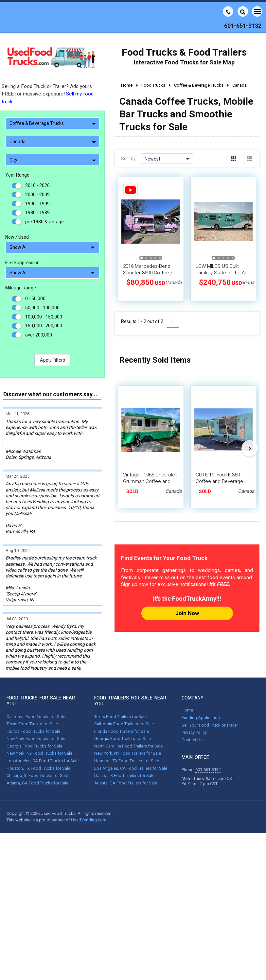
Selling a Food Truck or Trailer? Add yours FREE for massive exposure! (48, 94)
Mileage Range (21, 288)
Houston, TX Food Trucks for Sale (38, 732)
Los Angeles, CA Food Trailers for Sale (131, 732)
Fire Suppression (22, 263)
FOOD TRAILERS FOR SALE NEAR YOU (130, 665)
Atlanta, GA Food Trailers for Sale (126, 747)
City (53, 160)
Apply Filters (53, 360)
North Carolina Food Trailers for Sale (128, 710)
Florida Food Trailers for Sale (122, 695)
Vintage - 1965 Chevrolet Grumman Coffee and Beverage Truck (150, 481)
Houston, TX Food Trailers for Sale (127, 725)
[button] (142, 258)
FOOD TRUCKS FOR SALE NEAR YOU (41, 665)
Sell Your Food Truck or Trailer (210, 689)
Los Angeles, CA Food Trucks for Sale (43, 725)
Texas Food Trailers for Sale (120, 680)
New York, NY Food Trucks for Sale (39, 717)
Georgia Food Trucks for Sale (34, 710)
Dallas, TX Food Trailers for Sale (124, 739)
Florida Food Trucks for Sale (33, 695)
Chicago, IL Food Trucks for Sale (37, 739)
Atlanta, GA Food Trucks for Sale (37, 747)
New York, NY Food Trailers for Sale (128, 717)
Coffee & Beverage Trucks (53, 123)
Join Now (187, 613)
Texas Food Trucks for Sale (32, 688)
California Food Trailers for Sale (124, 688)
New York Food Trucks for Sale (36, 703)
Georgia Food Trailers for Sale (123, 703)
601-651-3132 (208, 734)
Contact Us (192, 704)
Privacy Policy (194, 696)
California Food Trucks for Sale (36, 680)
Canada (53, 142)
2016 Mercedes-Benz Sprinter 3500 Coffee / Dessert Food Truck (148, 273)
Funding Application (201, 681)
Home (187, 674)
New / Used (17, 237)
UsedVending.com (89, 784)
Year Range (17, 175)
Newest (167, 159)
